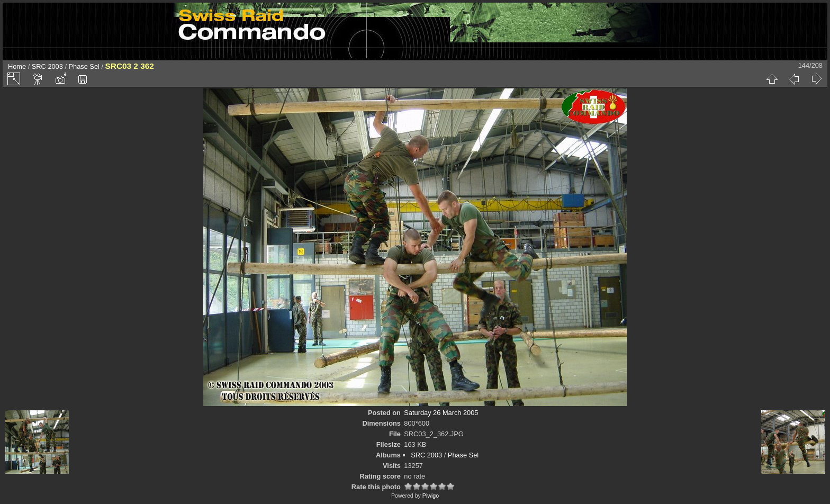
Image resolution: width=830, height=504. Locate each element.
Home (17, 66)
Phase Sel (84, 66)
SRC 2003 (47, 66)
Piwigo (431, 496)
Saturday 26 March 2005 (441, 413)
